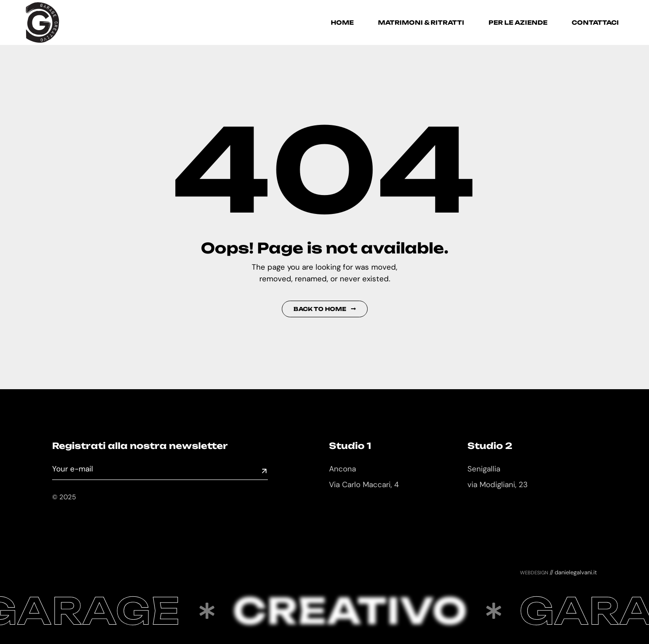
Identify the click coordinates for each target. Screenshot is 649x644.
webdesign (534, 572)
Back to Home (325, 309)
